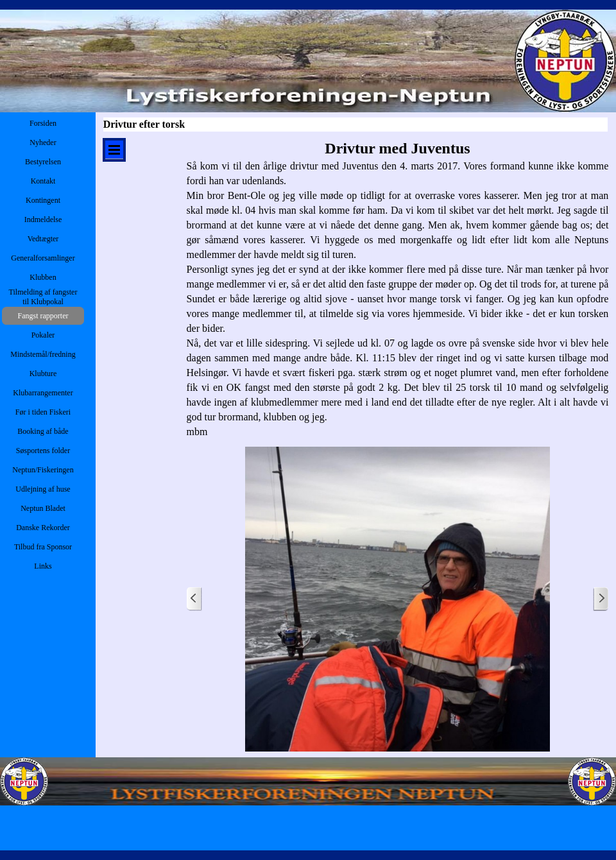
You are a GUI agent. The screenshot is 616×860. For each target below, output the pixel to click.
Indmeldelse (43, 219)
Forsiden (43, 123)
